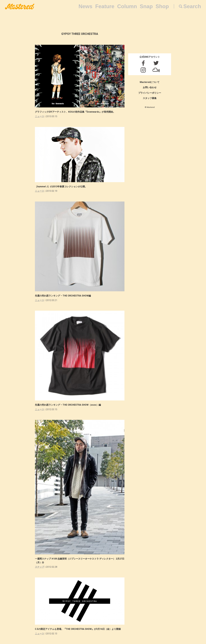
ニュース (39, 116)
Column (127, 6)
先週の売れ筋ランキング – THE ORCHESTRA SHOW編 (63, 296)
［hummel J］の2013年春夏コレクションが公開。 (61, 187)
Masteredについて (150, 82)
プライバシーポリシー (150, 93)
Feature (105, 6)
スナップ (39, 567)
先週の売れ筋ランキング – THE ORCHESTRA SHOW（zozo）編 (68, 405)
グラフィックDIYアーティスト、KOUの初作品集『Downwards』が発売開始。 (75, 112)
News (85, 6)
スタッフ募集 (150, 98)
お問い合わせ (150, 87)
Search (192, 6)
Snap (146, 6)
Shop (162, 6)
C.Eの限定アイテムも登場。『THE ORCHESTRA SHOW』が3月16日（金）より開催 (78, 629)
